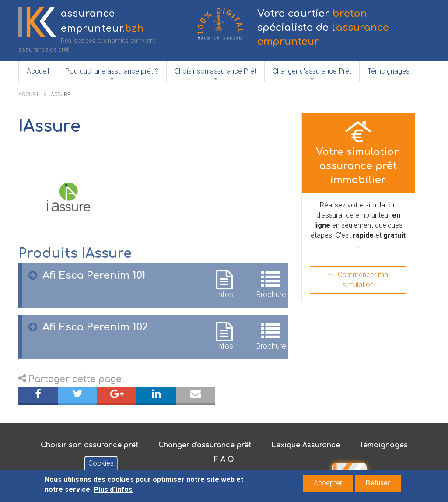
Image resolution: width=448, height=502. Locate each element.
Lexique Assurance (306, 445)
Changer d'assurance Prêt (312, 71)
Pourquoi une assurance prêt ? (112, 71)
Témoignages (388, 71)
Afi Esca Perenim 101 (94, 276)
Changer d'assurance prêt (205, 445)
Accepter (328, 485)
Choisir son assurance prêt (90, 445)
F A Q (224, 460)
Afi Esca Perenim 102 (95, 327)
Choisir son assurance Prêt (215, 71)
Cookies (101, 465)
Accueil (38, 71)
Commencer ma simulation (363, 280)
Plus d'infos (113, 491)
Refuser (378, 485)
